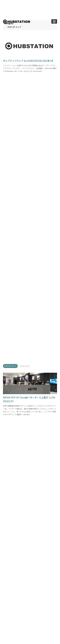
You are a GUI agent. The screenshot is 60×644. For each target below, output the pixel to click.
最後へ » (53, 571)
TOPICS (9, 611)
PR (7, 606)
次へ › (45, 571)
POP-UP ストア (10, 80)
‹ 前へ (7, 571)
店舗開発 (10, 616)
